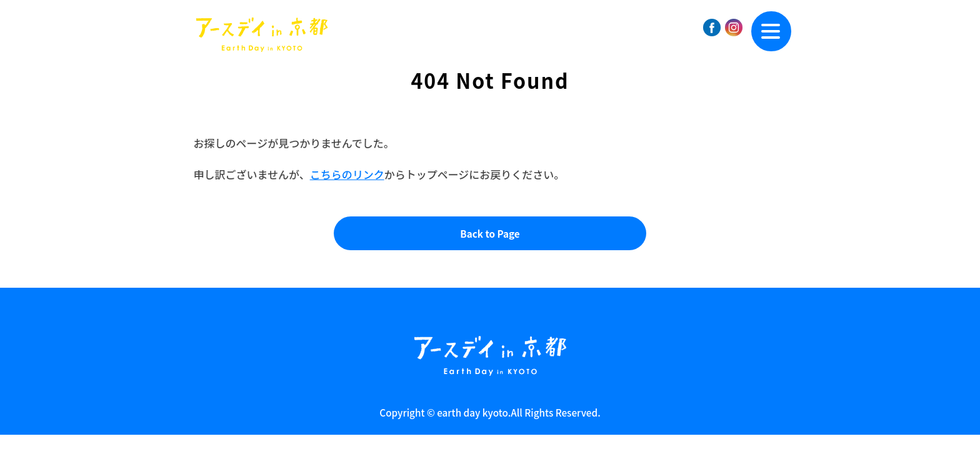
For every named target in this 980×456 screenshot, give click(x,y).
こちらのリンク (347, 174)
